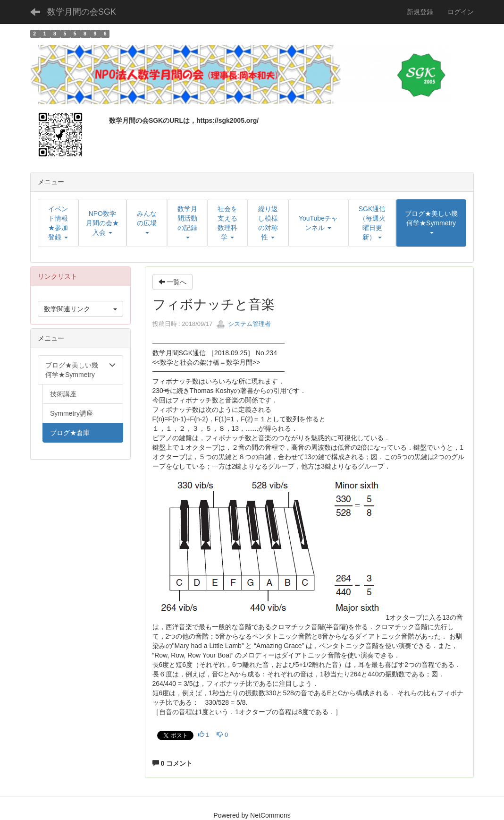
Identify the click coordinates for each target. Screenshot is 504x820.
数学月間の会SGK (82, 12)
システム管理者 (244, 324)
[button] (431, 223)
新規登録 (420, 12)
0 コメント (173, 763)
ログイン (461, 12)
